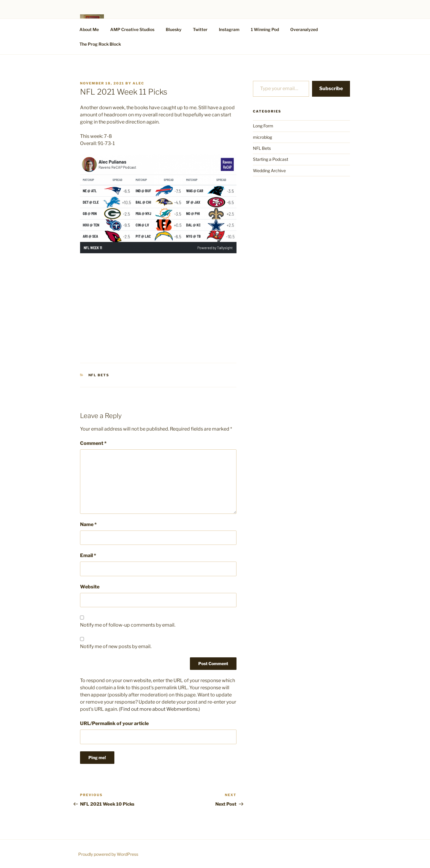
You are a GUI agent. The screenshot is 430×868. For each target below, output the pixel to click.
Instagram (229, 29)
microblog (262, 137)
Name (88, 524)
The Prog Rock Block (100, 44)
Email (88, 555)
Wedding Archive (269, 171)
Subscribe (331, 88)
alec (138, 83)
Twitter (200, 29)
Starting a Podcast (271, 159)
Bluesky (174, 29)
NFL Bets (99, 375)
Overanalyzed (304, 29)
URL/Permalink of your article (114, 723)
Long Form (263, 126)
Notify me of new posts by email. (116, 646)
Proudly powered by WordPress (108, 854)
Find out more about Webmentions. (159, 709)
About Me (89, 29)
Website (90, 587)
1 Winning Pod (265, 29)
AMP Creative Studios (132, 29)
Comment (93, 443)
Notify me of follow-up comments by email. (128, 625)
